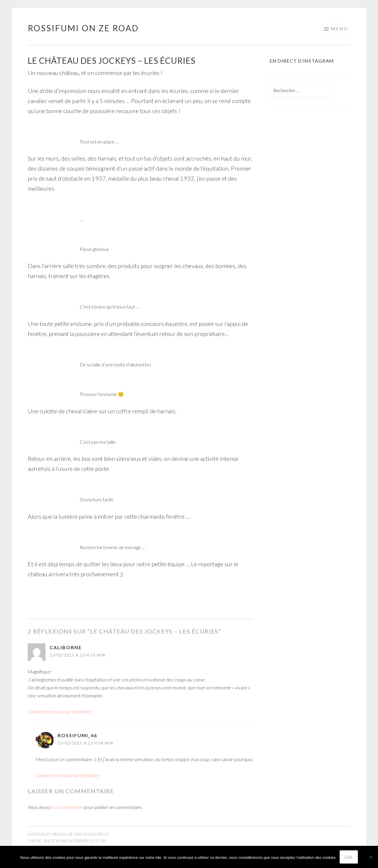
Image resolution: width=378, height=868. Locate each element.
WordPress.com (88, 841)
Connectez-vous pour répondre (60, 711)
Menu (339, 28)
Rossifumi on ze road (83, 28)
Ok (349, 857)
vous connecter (67, 807)
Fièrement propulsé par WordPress (68, 834)
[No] (371, 857)
